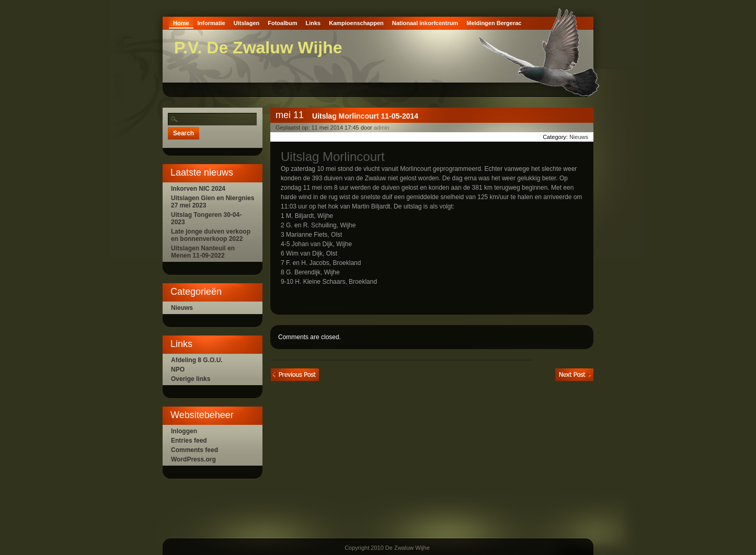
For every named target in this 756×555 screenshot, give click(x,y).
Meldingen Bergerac (494, 23)
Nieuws (182, 308)
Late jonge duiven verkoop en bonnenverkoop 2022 (211, 235)
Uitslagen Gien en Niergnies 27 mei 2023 (213, 202)
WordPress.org (193, 459)
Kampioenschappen (356, 23)
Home (181, 23)
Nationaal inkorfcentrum (425, 23)
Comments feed (194, 450)
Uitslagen (247, 23)
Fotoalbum (282, 23)
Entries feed (189, 441)
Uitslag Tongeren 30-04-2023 (206, 218)
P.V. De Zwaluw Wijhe (258, 48)
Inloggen (184, 431)
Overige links (191, 379)
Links (313, 23)
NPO (178, 369)
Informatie (211, 23)
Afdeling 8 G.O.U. (197, 360)
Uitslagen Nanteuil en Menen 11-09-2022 (203, 252)
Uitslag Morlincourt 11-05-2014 (365, 116)
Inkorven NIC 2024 (198, 189)
